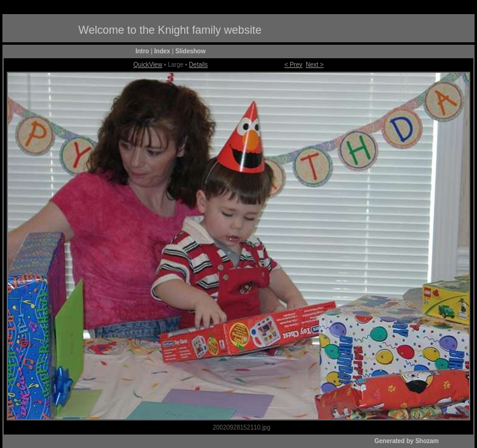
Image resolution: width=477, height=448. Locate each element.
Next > (314, 65)
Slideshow (190, 51)
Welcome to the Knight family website (170, 30)
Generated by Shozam (406, 441)
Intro (142, 51)
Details (199, 65)
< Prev (294, 65)
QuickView (148, 65)
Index (162, 51)
